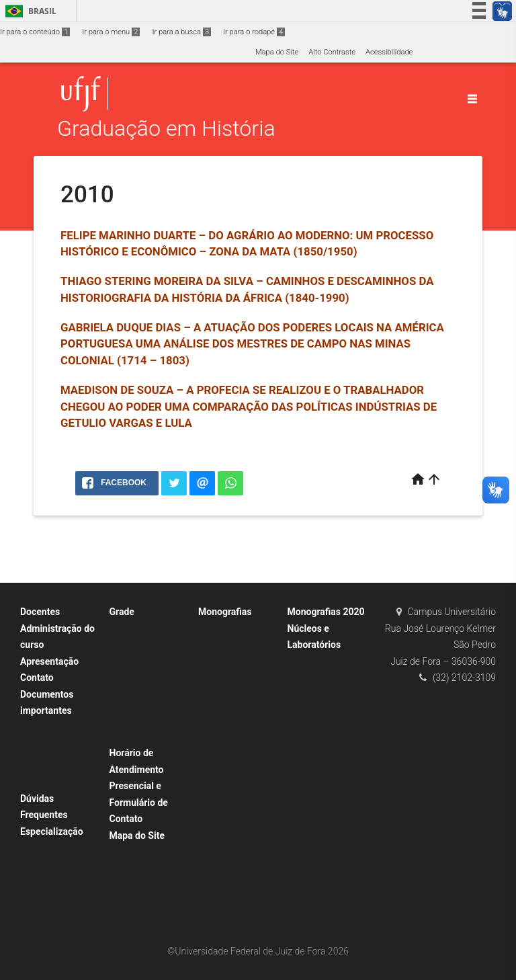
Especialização (52, 831)
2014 (213, 754)
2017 (213, 808)
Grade (122, 612)
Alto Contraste (332, 52)
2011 (213, 701)
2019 (213, 843)
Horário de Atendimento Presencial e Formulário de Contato (139, 786)
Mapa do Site (277, 52)
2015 (213, 772)
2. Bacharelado (141, 683)
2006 (213, 629)
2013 (213, 736)
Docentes (40, 612)
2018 (213, 825)
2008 (213, 665)
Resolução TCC (52, 781)
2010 (213, 683)
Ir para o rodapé (254, 32)
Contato (37, 678)
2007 (213, 647)
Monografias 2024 (235, 914)
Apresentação (49, 661)
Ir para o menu (111, 32)
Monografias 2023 (235, 896)
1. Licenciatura (141, 629)
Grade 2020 (135, 665)
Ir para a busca (181, 32)
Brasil (29, 11)
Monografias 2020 (326, 612)
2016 (213, 789)
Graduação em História (166, 129)
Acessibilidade (389, 52)
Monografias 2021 (235, 861)
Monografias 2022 (235, 879)
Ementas (42, 728)
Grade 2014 (135, 647)
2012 (213, 718)
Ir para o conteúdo (35, 32)
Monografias (225, 612)
